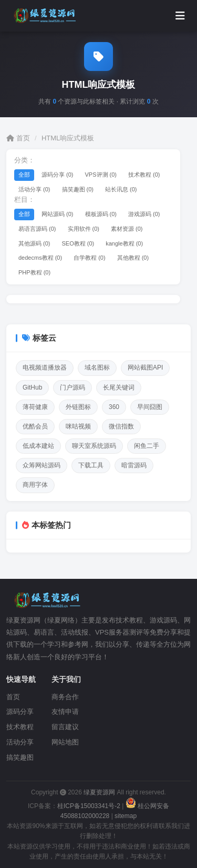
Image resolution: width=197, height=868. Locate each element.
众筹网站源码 (42, 465)
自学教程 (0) (90, 258)
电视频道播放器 (45, 367)
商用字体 (35, 485)
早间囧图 (150, 407)
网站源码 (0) (58, 214)
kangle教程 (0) (124, 243)
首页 (18, 138)
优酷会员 (35, 426)
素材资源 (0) (127, 229)
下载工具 (91, 465)
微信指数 (121, 426)
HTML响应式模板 (68, 138)
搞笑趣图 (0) (78, 189)
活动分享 (20, 742)
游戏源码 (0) (144, 214)
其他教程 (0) (133, 258)
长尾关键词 (119, 387)
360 (114, 407)
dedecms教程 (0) (40, 258)
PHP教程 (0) (34, 272)
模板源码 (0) (101, 214)
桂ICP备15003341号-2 (89, 806)
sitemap (126, 816)
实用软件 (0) (84, 229)
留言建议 (65, 727)
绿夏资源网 (99, 792)
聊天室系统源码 (94, 446)
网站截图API (145, 367)
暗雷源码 (134, 465)
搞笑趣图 (20, 757)
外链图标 (78, 407)
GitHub (32, 387)
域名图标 (97, 367)
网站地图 (65, 742)
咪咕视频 (78, 426)
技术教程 (20, 727)
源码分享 (20, 712)
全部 (24, 175)
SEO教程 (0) (78, 243)
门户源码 (72, 387)
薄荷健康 (35, 407)
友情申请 (65, 712)
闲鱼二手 (147, 446)
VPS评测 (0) (101, 175)
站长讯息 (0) (121, 189)
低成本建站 (38, 446)
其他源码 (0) (34, 243)
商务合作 (65, 697)
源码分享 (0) (58, 175)
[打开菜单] (180, 16)
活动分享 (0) (34, 189)
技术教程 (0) (144, 175)
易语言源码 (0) (37, 229)
